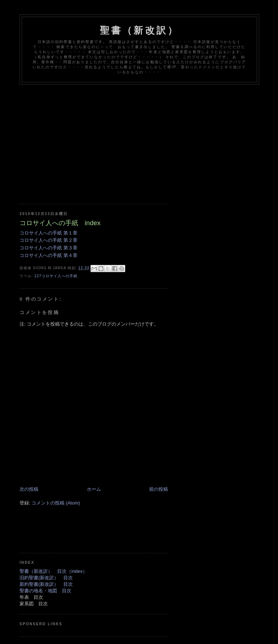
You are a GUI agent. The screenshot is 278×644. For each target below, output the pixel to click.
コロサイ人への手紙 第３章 (49, 248)
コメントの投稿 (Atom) (56, 503)
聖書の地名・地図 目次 (45, 591)
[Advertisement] (149, 139)
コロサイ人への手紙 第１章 (49, 233)
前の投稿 (159, 489)
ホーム (94, 489)
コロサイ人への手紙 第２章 (49, 240)
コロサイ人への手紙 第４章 (49, 255)
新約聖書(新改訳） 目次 (46, 584)
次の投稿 (29, 489)
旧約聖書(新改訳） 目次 (46, 578)
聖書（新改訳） (139, 30)
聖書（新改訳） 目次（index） (53, 571)
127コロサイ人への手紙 (56, 276)
